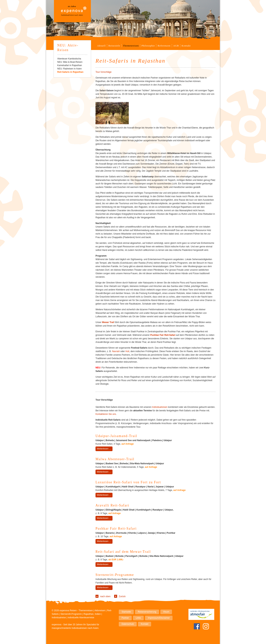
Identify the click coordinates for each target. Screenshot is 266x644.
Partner (125, 618)
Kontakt (186, 46)
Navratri (116, 351)
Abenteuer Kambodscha (69, 59)
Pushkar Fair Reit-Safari (163, 335)
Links (138, 618)
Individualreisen (160, 407)
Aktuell (101, 46)
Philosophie (148, 46)
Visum (166, 612)
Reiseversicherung (147, 612)
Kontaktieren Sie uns (106, 414)
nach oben (105, 596)
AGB (176, 46)
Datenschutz (128, 624)
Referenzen (164, 46)
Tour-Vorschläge (104, 72)
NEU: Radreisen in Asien (69, 69)
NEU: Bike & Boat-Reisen (70, 62)
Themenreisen (131, 46)
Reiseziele (114, 46)
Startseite (126, 612)
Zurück (122, 596)
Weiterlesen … (105, 449)
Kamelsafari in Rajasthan (70, 65)
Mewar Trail (108, 322)
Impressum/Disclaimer (159, 618)
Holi (127, 351)
